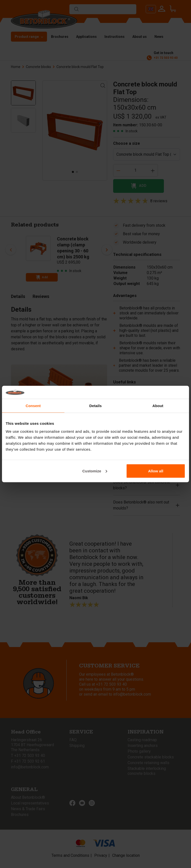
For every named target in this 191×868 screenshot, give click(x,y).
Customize (95, 471)
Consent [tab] (33, 406)
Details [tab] (95, 406)
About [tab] (158, 406)
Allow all (156, 471)
